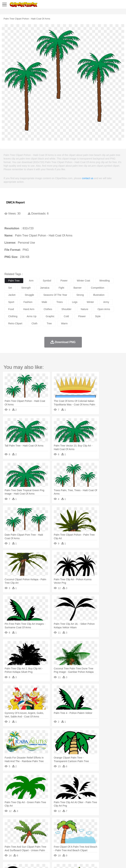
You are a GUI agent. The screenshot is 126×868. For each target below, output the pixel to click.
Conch (54, 824)
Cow (63, 829)
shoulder (66, 309)
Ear (81, 834)
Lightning (105, 824)
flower (82, 316)
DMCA (53, 861)
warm (64, 323)
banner (77, 288)
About (7, 861)
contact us (88, 178)
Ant (17, 829)
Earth (63, 824)
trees (60, 302)
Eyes (88, 834)
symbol (47, 281)
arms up (31, 316)
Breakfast (18, 845)
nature (85, 309)
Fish (102, 829)
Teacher (29, 840)
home (106, 834)
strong (80, 295)
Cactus (45, 824)
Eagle (84, 829)
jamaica (45, 288)
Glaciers (86, 824)
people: (8, 834)
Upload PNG (67, 861)
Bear (23, 829)
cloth (35, 323)
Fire (69, 824)
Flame (77, 824)
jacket (12, 295)
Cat (46, 829)
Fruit (64, 845)
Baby (25, 834)
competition (97, 288)
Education (79, 840)
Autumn (27, 824)
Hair (113, 834)
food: (7, 845)
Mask (18, 834)
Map (102, 840)
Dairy (27, 845)
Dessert (36, 845)
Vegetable (102, 845)
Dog (69, 829)
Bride (33, 834)
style (98, 316)
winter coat (83, 281)
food (11, 309)
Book (38, 840)
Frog (109, 829)
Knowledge (111, 840)
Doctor (74, 834)
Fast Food (54, 845)
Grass (95, 824)
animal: (8, 829)
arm (31, 281)
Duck (76, 829)
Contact (42, 861)
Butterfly (38, 829)
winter (90, 302)
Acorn (18, 824)
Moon (115, 824)
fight (61, 288)
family (41, 834)
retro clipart (15, 323)
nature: (8, 824)
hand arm (29, 309)
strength (26, 288)
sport (11, 302)
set (10, 288)
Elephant (93, 829)
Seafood (91, 845)
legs (75, 302)
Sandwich (80, 845)
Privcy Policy (29, 861)
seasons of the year (55, 295)
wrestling (105, 281)
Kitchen (113, 845)
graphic (50, 316)
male (44, 302)
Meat (71, 845)
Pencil (69, 840)
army (106, 302)
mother (50, 834)
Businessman (62, 834)
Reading (59, 840)
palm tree (14, 281)
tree (49, 323)
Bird (30, 829)
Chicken (54, 829)
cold (66, 316)
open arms (104, 309)
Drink (45, 845)
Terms (16, 861)
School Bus (92, 840)
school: (8, 840)
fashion (28, 302)
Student (19, 840)
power (64, 281)
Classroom (48, 840)
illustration (99, 295)
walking (97, 834)
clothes (48, 309)
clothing (13, 316)
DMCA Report (15, 202)
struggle (29, 295)
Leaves (36, 824)
